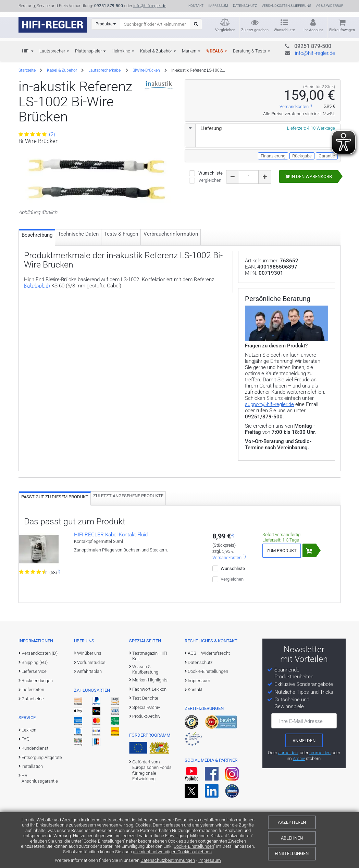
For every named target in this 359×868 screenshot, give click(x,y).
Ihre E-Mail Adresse (301, 721)
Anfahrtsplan (89, 671)
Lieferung (203, 128)
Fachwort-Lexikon (149, 689)
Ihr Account (313, 30)
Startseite (27, 70)
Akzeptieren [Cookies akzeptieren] (292, 822)
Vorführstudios (91, 662)
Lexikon (29, 730)
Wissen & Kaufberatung (145, 669)
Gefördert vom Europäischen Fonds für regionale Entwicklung (152, 770)
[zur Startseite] (53, 25)
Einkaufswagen (342, 30)
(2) (37, 134)
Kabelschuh (37, 286)
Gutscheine (33, 699)
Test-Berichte (145, 698)
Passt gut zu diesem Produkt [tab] (55, 497)
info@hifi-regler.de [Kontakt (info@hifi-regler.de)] (150, 6)
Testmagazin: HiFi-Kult (150, 656)
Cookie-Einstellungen (104, 841)
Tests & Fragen (121, 234)
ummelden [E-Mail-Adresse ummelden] (320, 753)
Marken (189, 51)
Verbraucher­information (171, 234)
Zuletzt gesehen (255, 30)
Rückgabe (302, 156)
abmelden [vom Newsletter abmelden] (288, 753)
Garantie (327, 156)
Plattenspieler (88, 51)
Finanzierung (273, 156)
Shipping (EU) (35, 662)
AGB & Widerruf (330, 6)
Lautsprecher (52, 51)
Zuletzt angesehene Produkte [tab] (128, 496)
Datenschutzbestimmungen (168, 860)
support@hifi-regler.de (269, 404)
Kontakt (196, 6)
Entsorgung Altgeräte (42, 757)
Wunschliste (284, 30)
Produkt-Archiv (146, 716)
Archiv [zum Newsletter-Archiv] (299, 758)
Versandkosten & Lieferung (287, 6)
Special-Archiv (146, 707)
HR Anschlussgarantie (40, 778)
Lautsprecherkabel (105, 70)
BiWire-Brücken (146, 70)
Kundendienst (35, 748)
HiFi (26, 51)
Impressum (210, 860)
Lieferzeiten (33, 689)
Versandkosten (294, 107)
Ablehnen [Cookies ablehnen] (292, 838)
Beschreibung (37, 235)
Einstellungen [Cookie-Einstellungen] (292, 853)
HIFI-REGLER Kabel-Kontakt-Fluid (111, 535)
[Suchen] (196, 24)
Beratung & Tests (250, 51)
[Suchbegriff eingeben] (155, 24)
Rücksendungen (37, 681)
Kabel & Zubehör (156, 51)
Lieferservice (34, 671)
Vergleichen (225, 30)
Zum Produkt (282, 551)
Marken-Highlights (150, 680)
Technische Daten (78, 234)
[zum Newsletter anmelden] (304, 740)
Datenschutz (245, 6)
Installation (32, 766)
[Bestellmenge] (249, 177)
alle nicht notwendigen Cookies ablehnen (172, 852)
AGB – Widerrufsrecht (209, 653)
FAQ (26, 739)
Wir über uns (89, 653)
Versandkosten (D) (40, 653)
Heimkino (121, 51)
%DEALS (215, 51)
